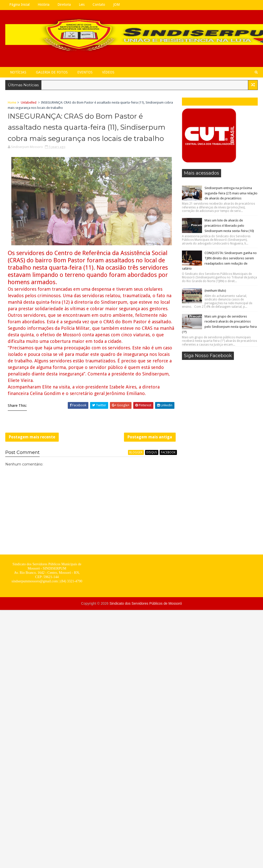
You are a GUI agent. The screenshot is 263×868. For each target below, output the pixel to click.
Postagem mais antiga (150, 437)
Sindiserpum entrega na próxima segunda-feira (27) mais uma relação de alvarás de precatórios (231, 193)
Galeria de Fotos (52, 72)
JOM (116, 5)
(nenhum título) (215, 291)
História (44, 5)
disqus (152, 452)
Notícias (18, 72)
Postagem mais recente (32, 437)
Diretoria (64, 5)
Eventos (85, 72)
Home (12, 102)
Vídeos (108, 72)
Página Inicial (19, 5)
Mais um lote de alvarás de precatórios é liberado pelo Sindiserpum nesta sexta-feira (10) (229, 226)
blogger (136, 452)
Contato (99, 5)
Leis (82, 5)
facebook (168, 452)
